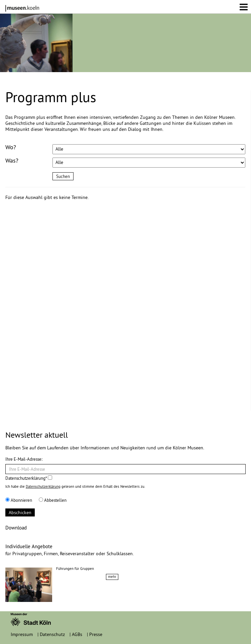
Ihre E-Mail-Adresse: (24, 459)
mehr (112, 577)
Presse (96, 634)
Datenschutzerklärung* (29, 478)
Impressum (22, 634)
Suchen (63, 176)
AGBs (77, 634)
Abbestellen (53, 500)
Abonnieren (19, 500)
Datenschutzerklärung (43, 486)
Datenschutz (52, 634)
